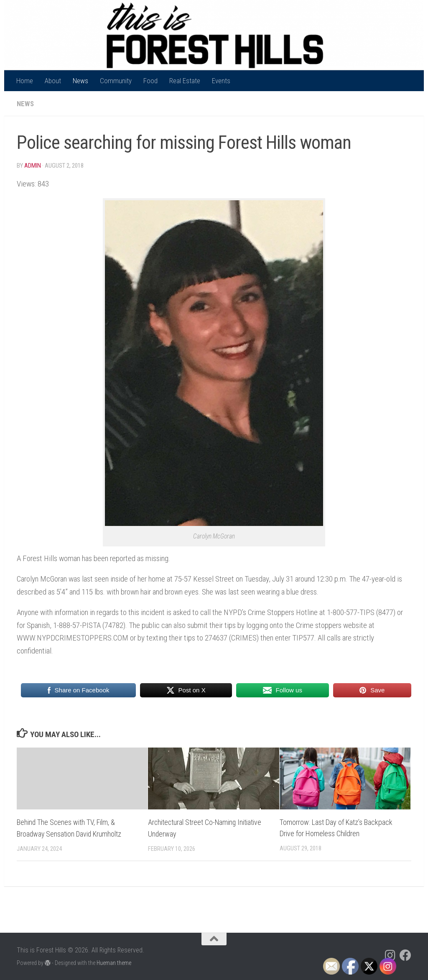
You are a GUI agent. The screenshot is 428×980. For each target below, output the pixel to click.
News (80, 81)
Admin (33, 166)
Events (221, 81)
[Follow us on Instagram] (390, 955)
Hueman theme (114, 962)
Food (150, 81)
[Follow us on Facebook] (405, 955)
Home (25, 81)
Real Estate (185, 81)
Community (116, 81)
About (53, 81)
